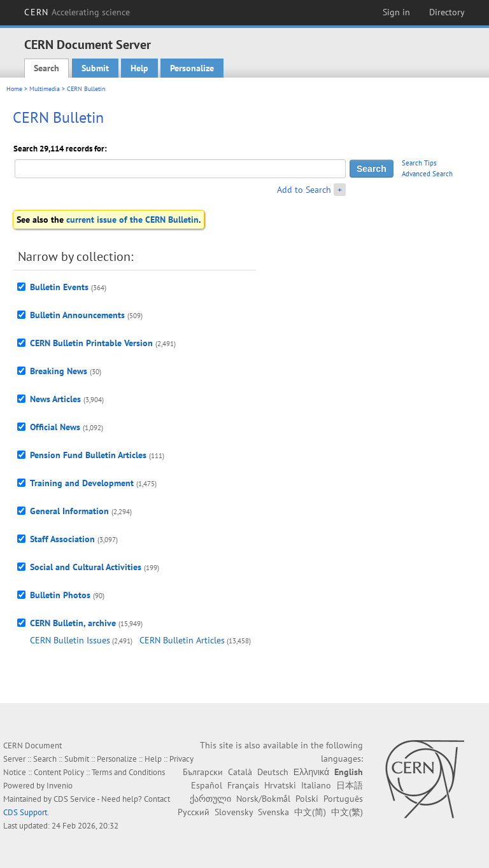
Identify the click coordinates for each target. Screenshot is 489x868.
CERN (77, 12)
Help (139, 68)
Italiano (316, 785)
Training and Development (82, 483)
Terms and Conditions (128, 772)
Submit (95, 68)
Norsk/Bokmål (263, 799)
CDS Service (74, 799)
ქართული (210, 799)
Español (207, 785)
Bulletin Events (59, 287)
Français (243, 785)
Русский (194, 812)
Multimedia (45, 89)
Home (14, 89)
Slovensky (234, 812)
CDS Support (25, 812)
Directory (447, 12)
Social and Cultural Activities (86, 567)
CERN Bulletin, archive (73, 623)
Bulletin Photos (60, 595)
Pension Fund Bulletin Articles (88, 455)
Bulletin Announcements (77, 315)
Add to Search (304, 190)
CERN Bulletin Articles (182, 640)
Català (240, 772)
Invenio (60, 786)
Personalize (192, 68)
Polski (307, 799)
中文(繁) (347, 812)
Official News (55, 427)
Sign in (396, 12)
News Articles (55, 399)
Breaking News (59, 371)
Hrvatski (280, 785)
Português (343, 799)
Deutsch (273, 772)
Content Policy (59, 772)
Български (203, 772)
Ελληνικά (311, 772)
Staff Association (62, 539)
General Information (69, 511)
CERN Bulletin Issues (70, 640)
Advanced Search (427, 174)
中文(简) (310, 812)
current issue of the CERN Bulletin (132, 220)
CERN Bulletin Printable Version (91, 343)
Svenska (273, 812)
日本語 (350, 785)
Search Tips (419, 163)
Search (46, 68)
